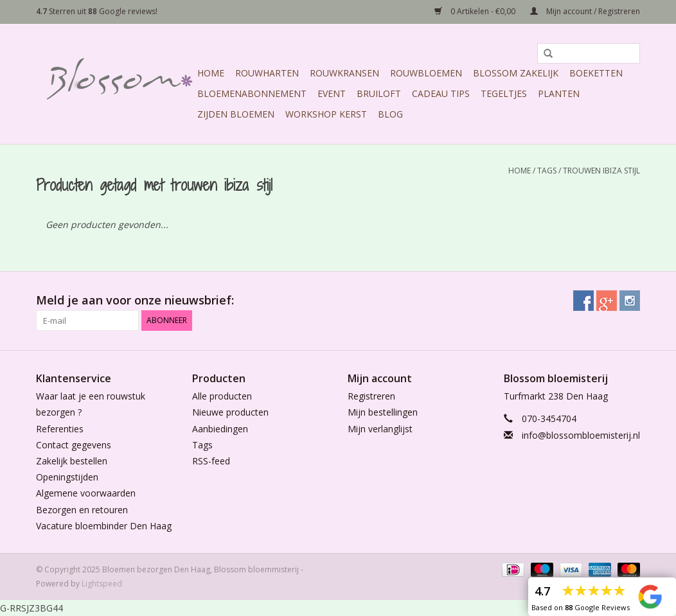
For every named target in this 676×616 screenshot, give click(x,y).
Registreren (371, 396)
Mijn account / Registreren (585, 11)
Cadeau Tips (441, 93)
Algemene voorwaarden (86, 493)
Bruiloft (379, 93)
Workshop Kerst (326, 114)
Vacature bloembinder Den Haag (104, 526)
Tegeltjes (504, 93)
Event (332, 93)
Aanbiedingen (220, 429)
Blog (390, 114)
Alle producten (222, 396)
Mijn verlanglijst (380, 429)
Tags (547, 171)
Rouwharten (267, 73)
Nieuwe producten (230, 412)
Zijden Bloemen (236, 114)
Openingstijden (67, 477)
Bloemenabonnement (252, 93)
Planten (559, 93)
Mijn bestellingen (383, 412)
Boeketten (596, 73)
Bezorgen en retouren (82, 510)
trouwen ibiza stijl (601, 171)
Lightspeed (102, 584)
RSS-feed (211, 461)
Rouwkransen (344, 73)
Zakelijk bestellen (72, 461)
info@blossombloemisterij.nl (581, 435)
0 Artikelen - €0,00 (476, 11)
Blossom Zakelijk (516, 73)
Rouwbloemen (426, 73)
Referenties (60, 429)
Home (211, 73)
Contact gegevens (74, 445)
